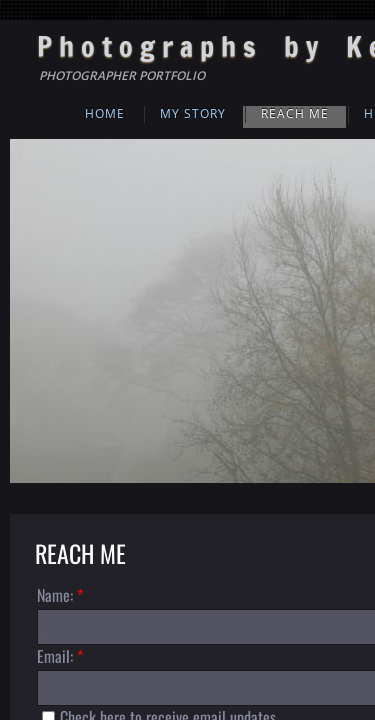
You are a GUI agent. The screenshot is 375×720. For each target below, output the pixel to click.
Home (105, 114)
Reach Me (295, 114)
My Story (193, 114)
